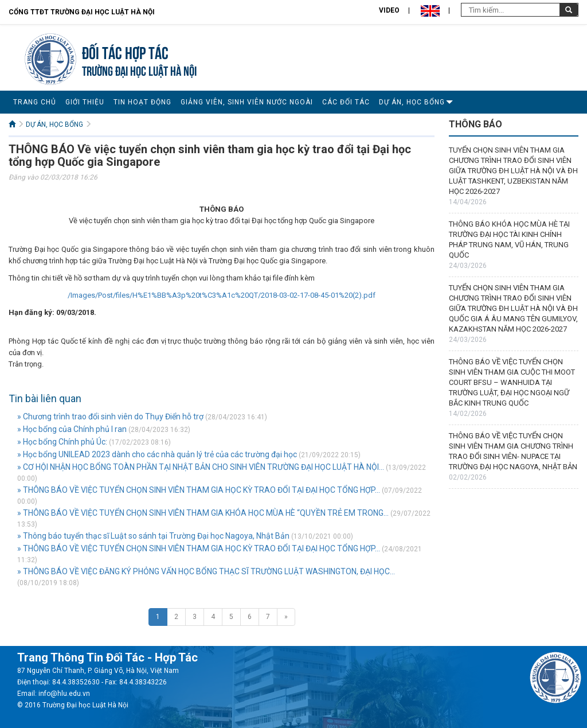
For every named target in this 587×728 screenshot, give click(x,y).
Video (389, 10)
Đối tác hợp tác (125, 51)
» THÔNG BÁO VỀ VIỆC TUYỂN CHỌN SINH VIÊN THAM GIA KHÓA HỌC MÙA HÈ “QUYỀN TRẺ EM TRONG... (203, 513)
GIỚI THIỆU (85, 102)
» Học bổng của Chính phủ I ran (72, 429)
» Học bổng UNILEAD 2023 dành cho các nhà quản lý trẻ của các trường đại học (157, 454)
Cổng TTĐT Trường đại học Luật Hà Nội (82, 12)
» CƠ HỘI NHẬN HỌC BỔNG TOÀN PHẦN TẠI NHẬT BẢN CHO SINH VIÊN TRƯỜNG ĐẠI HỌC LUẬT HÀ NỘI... (201, 467)
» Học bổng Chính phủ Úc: (62, 442)
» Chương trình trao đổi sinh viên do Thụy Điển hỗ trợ (110, 416)
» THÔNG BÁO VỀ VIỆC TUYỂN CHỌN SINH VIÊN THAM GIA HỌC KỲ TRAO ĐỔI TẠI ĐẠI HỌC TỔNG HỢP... (199, 490)
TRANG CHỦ (35, 102)
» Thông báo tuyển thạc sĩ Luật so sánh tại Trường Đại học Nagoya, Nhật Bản (153, 536)
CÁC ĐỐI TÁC (346, 102)
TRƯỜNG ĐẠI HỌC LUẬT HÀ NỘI (139, 70)
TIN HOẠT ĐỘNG (142, 102)
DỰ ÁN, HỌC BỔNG (412, 102)
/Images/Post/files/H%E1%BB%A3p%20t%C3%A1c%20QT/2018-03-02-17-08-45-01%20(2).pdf (222, 295)
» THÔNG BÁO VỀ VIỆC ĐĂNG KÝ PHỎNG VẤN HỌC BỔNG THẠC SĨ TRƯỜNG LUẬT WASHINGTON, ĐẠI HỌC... (206, 571)
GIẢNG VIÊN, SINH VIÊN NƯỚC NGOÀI (247, 102)
